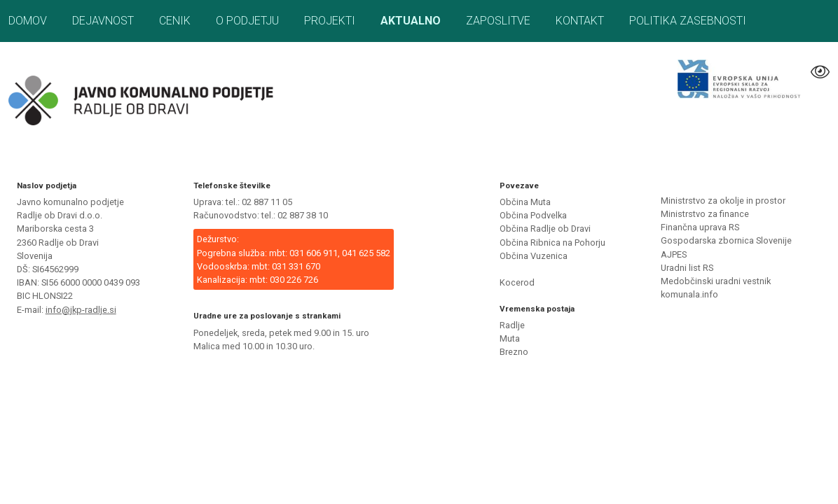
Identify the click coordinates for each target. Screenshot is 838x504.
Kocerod (517, 282)
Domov (28, 21)
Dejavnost (103, 21)
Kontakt (580, 21)
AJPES (674, 254)
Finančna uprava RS (700, 227)
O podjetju (247, 21)
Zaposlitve (498, 21)
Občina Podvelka (533, 215)
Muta (510, 338)
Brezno (514, 352)
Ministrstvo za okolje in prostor (723, 201)
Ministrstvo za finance (705, 214)
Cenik (175, 21)
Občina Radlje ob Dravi (545, 229)
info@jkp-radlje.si (81, 310)
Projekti (330, 21)
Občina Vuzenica (534, 256)
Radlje (512, 325)
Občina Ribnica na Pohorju (552, 243)
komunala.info (689, 294)
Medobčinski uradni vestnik (716, 281)
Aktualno (411, 21)
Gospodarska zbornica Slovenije (726, 240)
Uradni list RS (687, 268)
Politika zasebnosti (688, 21)
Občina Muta (525, 202)
